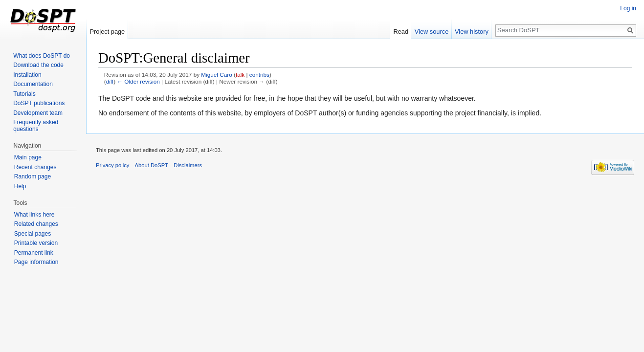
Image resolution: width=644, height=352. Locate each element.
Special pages (33, 234)
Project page (107, 32)
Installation (27, 75)
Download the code (38, 65)
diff (110, 81)
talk (240, 75)
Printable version (36, 243)
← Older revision (138, 81)
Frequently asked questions (36, 126)
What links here (34, 215)
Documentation (33, 84)
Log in (628, 8)
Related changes (36, 224)
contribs (259, 75)
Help (20, 186)
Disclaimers (188, 165)
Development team (38, 113)
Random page (33, 176)
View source (432, 32)
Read (401, 32)
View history (472, 32)
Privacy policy (112, 165)
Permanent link (34, 253)
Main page (28, 157)
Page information (36, 262)
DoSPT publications (39, 103)
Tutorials (24, 94)
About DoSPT (152, 165)
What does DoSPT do (42, 56)
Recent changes (35, 167)
